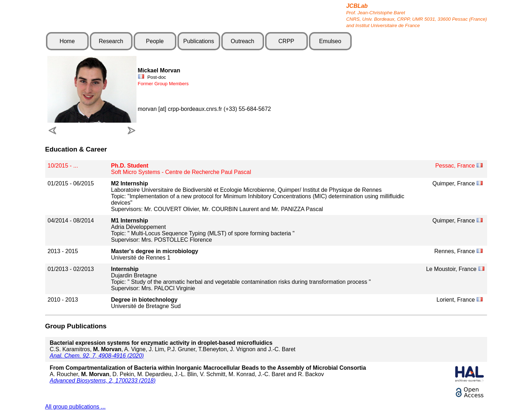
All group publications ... (76, 407)
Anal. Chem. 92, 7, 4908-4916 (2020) (97, 356)
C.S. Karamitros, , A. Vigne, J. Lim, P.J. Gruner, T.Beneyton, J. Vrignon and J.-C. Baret (173, 346)
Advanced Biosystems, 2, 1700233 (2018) (103, 381)
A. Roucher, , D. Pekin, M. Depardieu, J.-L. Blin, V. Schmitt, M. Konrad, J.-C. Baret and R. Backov (208, 371)
